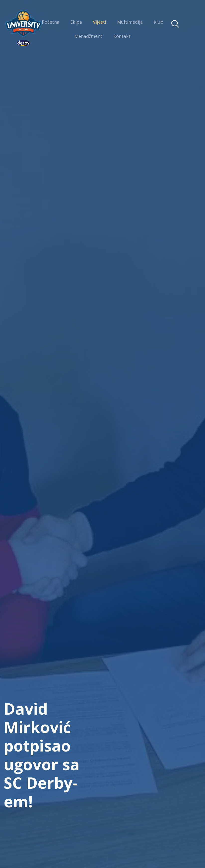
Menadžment (88, 36)
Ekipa (76, 22)
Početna (51, 22)
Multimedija (130, 22)
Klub (159, 22)
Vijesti (100, 22)
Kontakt (122, 36)
